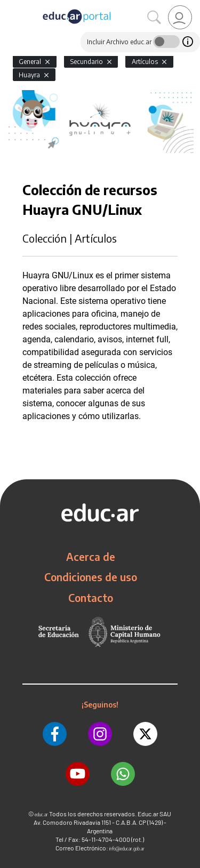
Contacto (91, 598)
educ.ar (41, 814)
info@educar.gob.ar (127, 849)
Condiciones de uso (91, 577)
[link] (180, 17)
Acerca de (91, 557)
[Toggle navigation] (10, 6)
